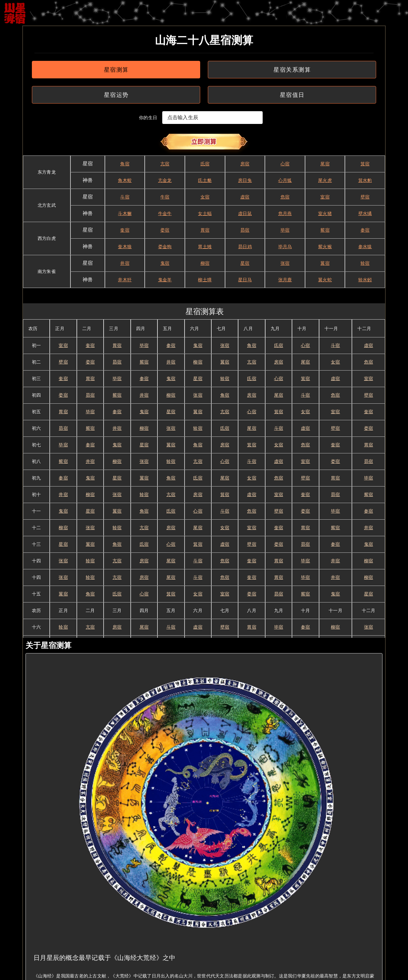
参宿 (365, 230)
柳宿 (205, 263)
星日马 (245, 280)
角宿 (125, 164)
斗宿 (125, 197)
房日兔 (245, 180)
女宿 (205, 197)
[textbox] (212, 118)
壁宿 (365, 197)
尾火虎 (325, 180)
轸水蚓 (365, 280)
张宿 (285, 263)
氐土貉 (205, 180)
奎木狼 (125, 247)
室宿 (325, 197)
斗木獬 (125, 213)
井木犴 (125, 280)
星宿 (245, 263)
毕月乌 (285, 247)
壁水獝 (365, 213)
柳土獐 (205, 280)
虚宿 (245, 197)
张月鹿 (285, 280)
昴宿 (245, 230)
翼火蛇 (325, 280)
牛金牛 (165, 213)
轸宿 (365, 263)
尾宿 (325, 164)
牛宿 (165, 197)
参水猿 (365, 247)
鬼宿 (165, 263)
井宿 (125, 263)
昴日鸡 (245, 247)
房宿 (245, 164)
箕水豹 (365, 180)
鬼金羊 (165, 280)
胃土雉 (205, 247)
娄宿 (165, 230)
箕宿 (365, 164)
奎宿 (125, 230)
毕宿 (285, 230)
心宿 (285, 164)
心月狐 (285, 180)
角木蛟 (125, 180)
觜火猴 (325, 247)
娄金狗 (165, 247)
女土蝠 (205, 213)
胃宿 (205, 230)
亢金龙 (165, 180)
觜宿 (325, 230)
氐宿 (205, 164)
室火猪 (325, 213)
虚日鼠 (245, 213)
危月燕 (285, 213)
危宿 (285, 197)
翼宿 (325, 263)
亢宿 (165, 164)
